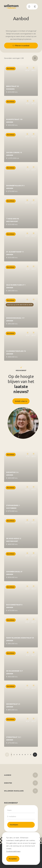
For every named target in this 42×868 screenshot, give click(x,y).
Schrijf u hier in (21, 401)
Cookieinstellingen (13, 851)
